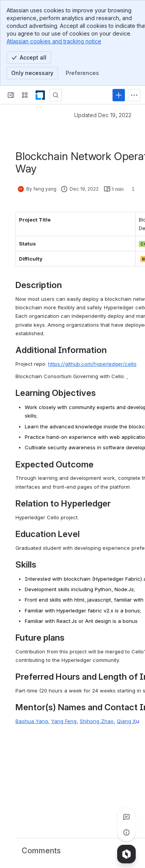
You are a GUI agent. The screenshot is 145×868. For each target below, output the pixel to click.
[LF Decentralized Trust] (40, 95)
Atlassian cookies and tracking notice (54, 41)
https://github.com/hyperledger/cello (92, 364)
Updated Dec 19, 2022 (103, 115)
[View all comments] (126, 817)
